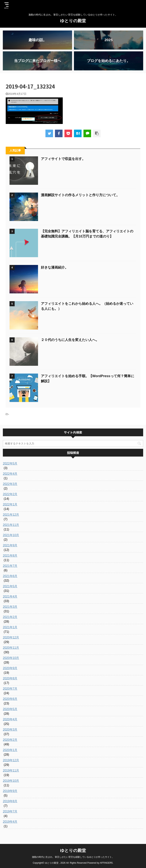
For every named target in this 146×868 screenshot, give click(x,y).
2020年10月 (11, 658)
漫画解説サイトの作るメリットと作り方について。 (80, 195)
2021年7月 (10, 566)
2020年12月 (11, 637)
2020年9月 (10, 668)
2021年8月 (10, 556)
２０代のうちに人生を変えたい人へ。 (70, 340)
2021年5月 (10, 586)
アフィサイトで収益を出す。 (63, 159)
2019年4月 (10, 822)
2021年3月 (10, 607)
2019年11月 (11, 770)
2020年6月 (10, 699)
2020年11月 (11, 648)
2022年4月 (10, 474)
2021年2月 (10, 617)
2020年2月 (10, 740)
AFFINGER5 (106, 863)
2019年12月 (11, 760)
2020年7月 (10, 689)
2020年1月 (10, 750)
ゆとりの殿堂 (73, 21)
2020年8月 (10, 678)
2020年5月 (10, 709)
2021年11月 (11, 525)
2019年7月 (10, 811)
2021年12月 (11, 515)
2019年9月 (10, 791)
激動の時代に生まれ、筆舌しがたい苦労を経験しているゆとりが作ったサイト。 (73, 857)
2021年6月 (10, 576)
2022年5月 (10, 463)
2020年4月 (10, 719)
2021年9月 (10, 545)
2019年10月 (11, 781)
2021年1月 (10, 627)
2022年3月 (10, 484)
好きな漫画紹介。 (55, 267)
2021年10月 (11, 535)
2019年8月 (10, 801)
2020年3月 (10, 730)
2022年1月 (10, 504)
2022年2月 (10, 494)
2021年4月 (10, 597)
